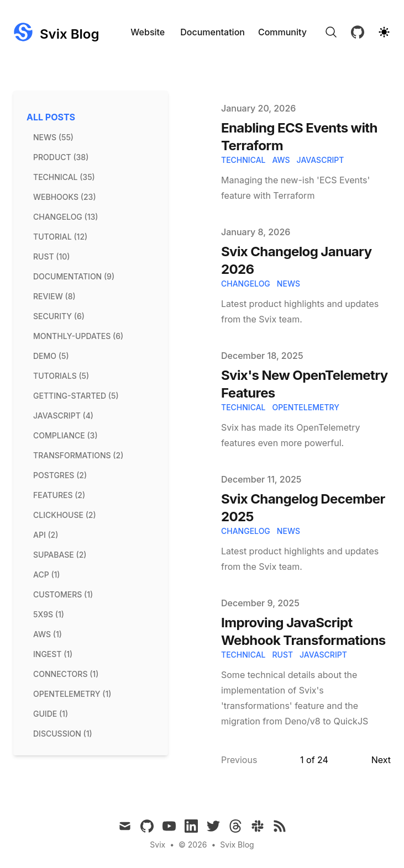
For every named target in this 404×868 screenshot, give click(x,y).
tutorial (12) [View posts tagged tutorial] (60, 237)
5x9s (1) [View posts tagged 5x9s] (49, 614)
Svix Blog (237, 845)
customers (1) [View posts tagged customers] (63, 594)
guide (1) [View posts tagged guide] (51, 714)
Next (381, 760)
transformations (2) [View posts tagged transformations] (78, 455)
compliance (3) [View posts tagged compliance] (65, 435)
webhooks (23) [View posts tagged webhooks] (65, 197)
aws (281, 160)
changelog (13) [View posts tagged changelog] (65, 217)
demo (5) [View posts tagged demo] (51, 356)
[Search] (331, 32)
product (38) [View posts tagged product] (61, 157)
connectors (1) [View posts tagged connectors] (66, 674)
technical (243, 160)
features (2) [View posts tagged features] (59, 495)
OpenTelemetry (306, 407)
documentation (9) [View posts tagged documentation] (74, 276)
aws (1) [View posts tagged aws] (48, 634)
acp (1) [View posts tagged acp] (47, 575)
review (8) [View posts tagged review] (54, 296)
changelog (246, 284)
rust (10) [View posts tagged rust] (51, 256)
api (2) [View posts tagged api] (46, 535)
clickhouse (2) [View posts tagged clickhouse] (65, 515)
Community (282, 32)
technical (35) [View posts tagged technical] (64, 177)
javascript (321, 160)
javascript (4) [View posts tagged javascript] (63, 416)
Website (148, 32)
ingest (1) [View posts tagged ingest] (53, 654)
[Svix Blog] (56, 32)
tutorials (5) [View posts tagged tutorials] (61, 376)
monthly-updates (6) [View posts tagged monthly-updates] (78, 336)
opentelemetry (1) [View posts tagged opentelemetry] (72, 694)
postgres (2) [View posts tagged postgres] (60, 475)
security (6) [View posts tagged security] (59, 316)
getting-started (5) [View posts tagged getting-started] (76, 396)
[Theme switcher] (384, 32)
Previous (239, 760)
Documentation (213, 32)
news (288, 284)
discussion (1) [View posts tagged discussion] (63, 734)
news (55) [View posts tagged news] (53, 137)
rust (282, 655)
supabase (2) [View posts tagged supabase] (60, 555)
